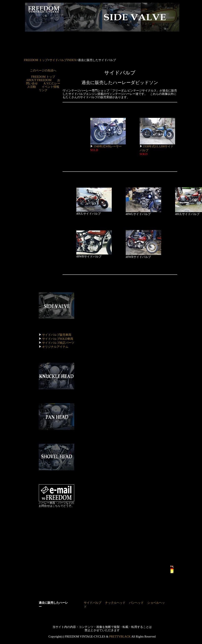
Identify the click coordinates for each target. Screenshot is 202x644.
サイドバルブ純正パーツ (58, 343)
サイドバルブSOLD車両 (58, 339)
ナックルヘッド (115, 603)
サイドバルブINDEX (63, 60)
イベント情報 (50, 87)
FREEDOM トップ (36, 60)
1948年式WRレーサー (108, 145)
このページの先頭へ (43, 70)
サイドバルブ (93, 603)
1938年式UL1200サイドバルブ (157, 147)
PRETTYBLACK (120, 636)
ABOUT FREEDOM (39, 80)
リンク (43, 90)
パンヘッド (136, 603)
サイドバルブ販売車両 (57, 335)
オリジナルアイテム (55, 347)
